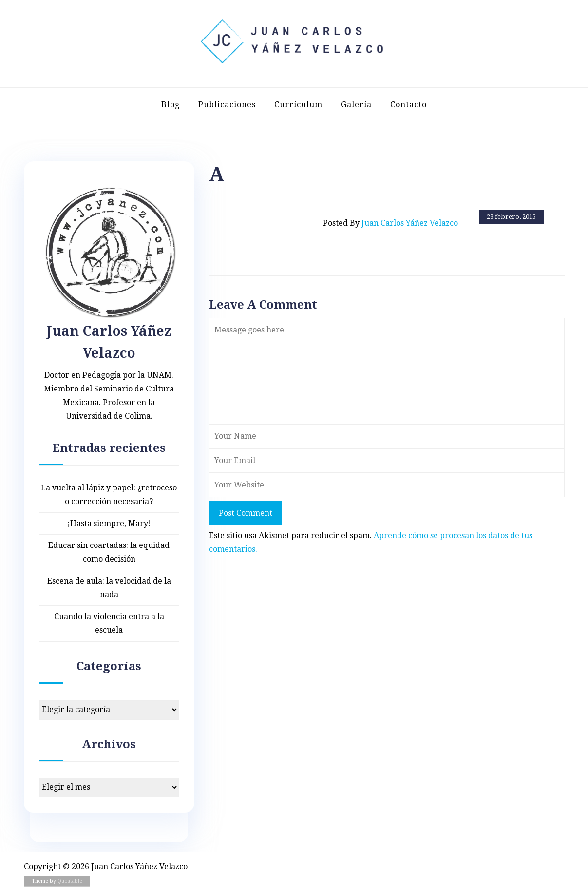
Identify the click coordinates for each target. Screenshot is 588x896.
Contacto (408, 105)
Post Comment (246, 513)
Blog (171, 105)
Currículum (298, 105)
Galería (356, 105)
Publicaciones (227, 105)
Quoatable (70, 881)
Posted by (390, 223)
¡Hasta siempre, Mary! (109, 523)
